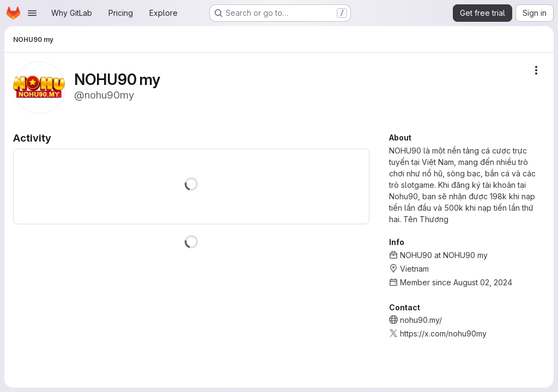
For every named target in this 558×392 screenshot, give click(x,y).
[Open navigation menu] (32, 13)
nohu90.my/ (421, 320)
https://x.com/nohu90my (443, 333)
